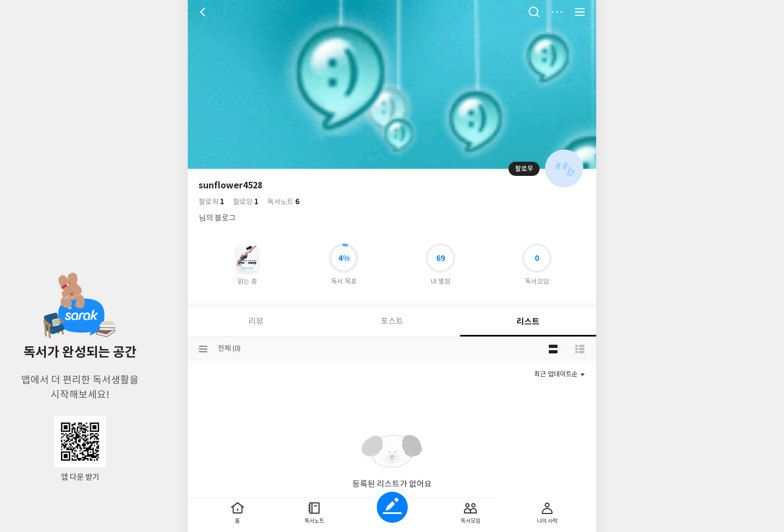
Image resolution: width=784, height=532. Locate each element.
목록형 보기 (580, 349)
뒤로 (204, 12)
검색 (534, 12)
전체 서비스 (580, 12)
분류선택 (203, 349)
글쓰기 (392, 507)
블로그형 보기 (553, 349)
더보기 (557, 12)
